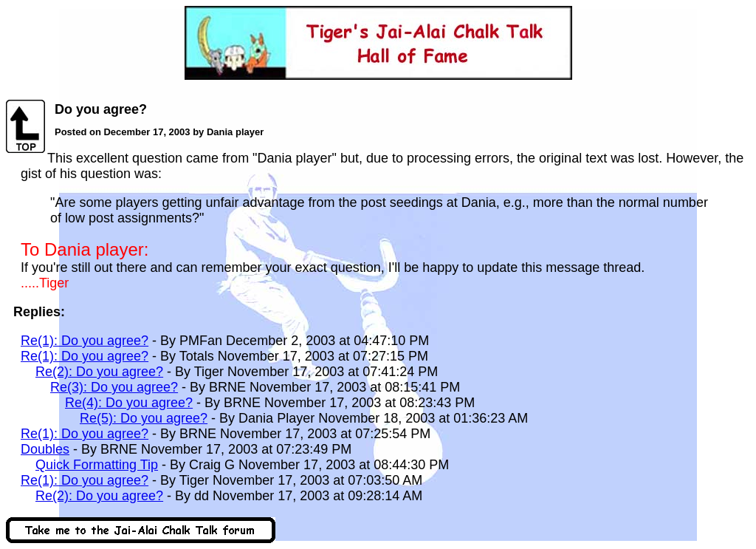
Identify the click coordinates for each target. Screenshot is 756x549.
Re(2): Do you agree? (99, 372)
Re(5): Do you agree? (144, 418)
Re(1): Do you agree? (85, 341)
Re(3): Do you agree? (114, 387)
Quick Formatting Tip (97, 465)
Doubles (45, 449)
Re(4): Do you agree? (129, 403)
